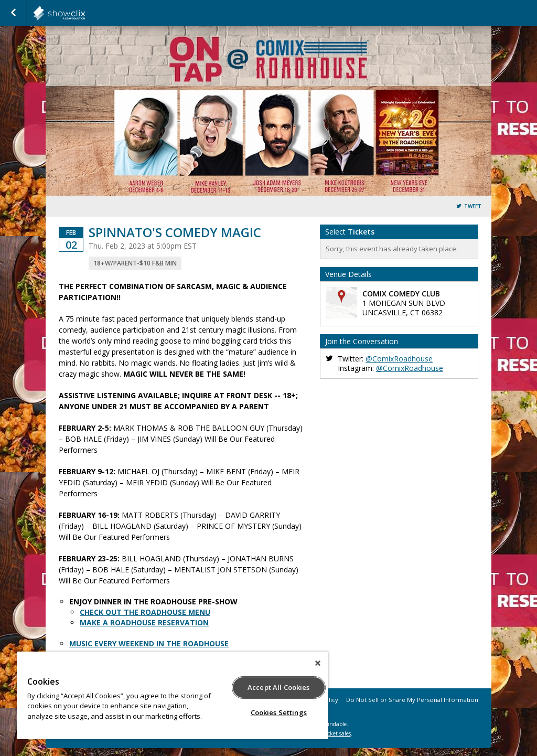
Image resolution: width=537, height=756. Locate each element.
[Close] (318, 663)
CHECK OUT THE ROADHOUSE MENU (145, 612)
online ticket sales (329, 733)
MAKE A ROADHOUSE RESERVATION (144, 622)
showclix (85, 13)
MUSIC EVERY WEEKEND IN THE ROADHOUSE (149, 643)
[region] (173, 695)
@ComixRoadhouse (399, 359)
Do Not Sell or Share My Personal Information (412, 700)
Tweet (473, 206)
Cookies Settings (279, 712)
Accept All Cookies (278, 687)
